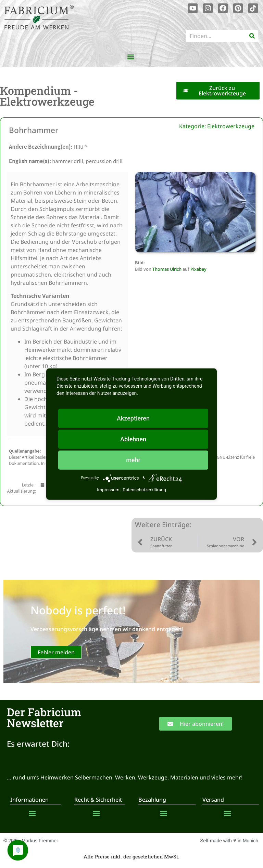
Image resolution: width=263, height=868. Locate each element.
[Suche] (252, 36)
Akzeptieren (133, 418)
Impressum (108, 489)
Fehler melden (56, 652)
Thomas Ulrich (167, 269)
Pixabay (198, 269)
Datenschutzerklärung (144, 489)
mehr (133, 460)
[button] (131, 57)
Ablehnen (133, 439)
